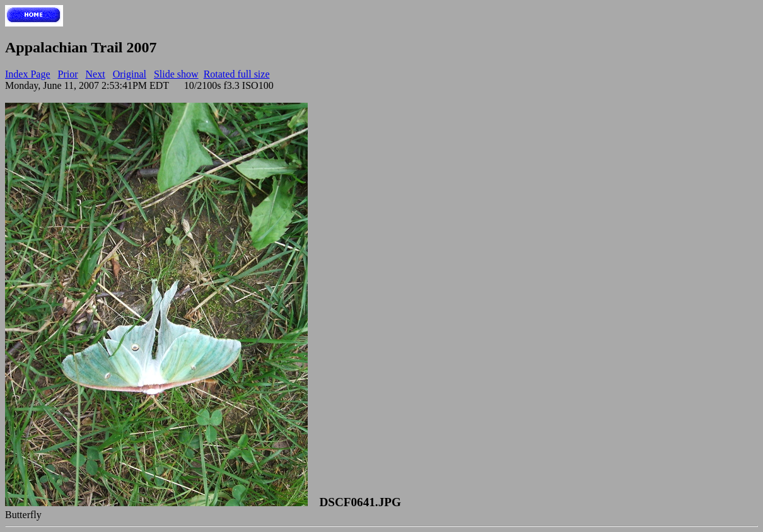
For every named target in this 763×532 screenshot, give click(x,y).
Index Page (28, 74)
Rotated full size (237, 74)
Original (130, 74)
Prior (68, 74)
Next (96, 74)
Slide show (176, 74)
